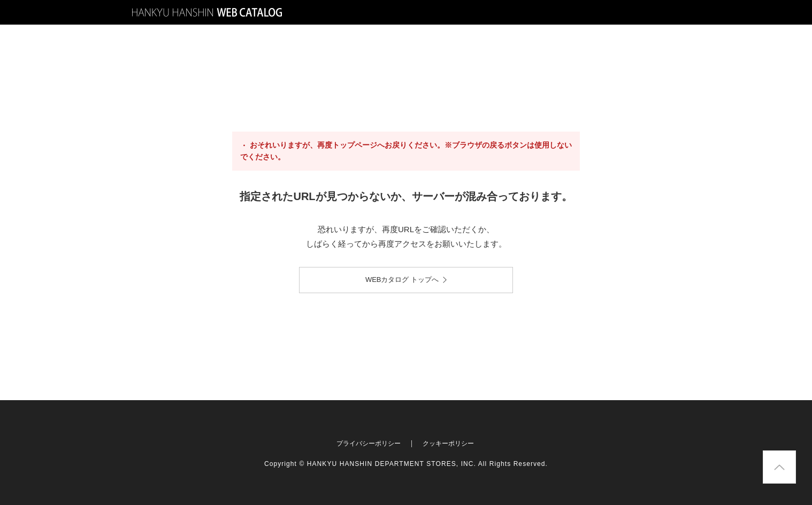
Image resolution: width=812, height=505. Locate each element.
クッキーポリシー (448, 443)
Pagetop (796, 454)
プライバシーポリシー (369, 443)
